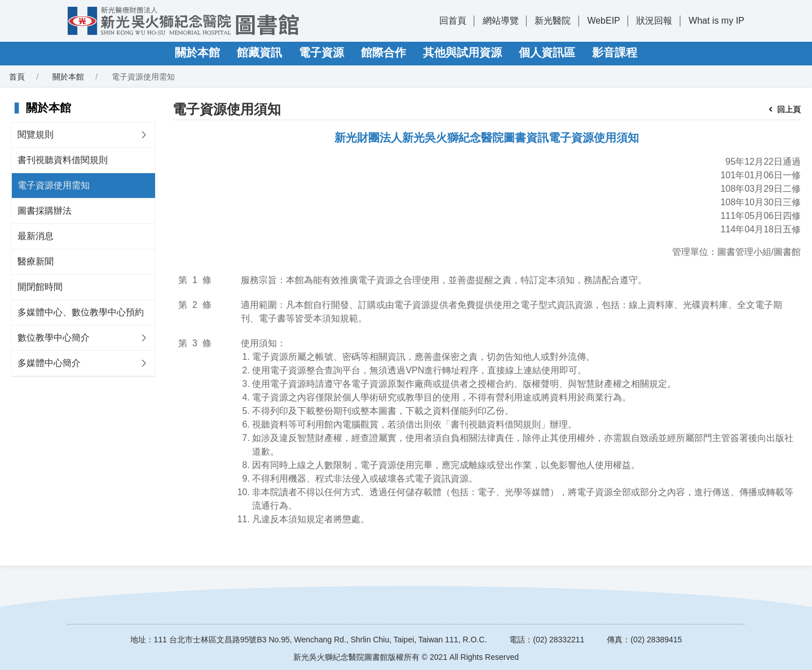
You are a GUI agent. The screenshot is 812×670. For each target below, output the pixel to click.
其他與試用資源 (462, 52)
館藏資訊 (259, 52)
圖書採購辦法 (45, 211)
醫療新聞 (36, 261)
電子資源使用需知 (54, 185)
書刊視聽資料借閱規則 (63, 160)
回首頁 (453, 21)
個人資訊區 (547, 52)
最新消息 (36, 236)
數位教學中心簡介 (54, 338)
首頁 (17, 77)
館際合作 (383, 52)
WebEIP (603, 21)
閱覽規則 (36, 135)
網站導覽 (501, 21)
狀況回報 (654, 21)
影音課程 (615, 52)
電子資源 (321, 52)
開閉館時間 (40, 287)
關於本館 (197, 52)
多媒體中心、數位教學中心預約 (81, 312)
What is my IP (716, 21)
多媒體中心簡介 (49, 363)
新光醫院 (553, 21)
